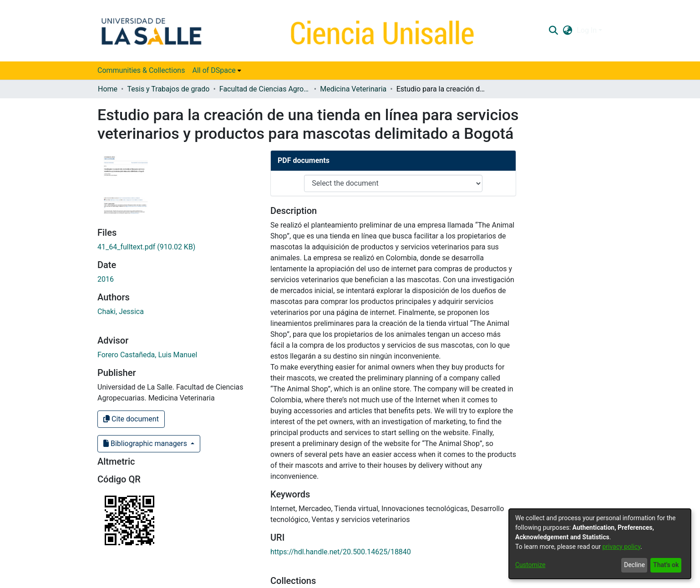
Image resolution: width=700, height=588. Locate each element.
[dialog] (600, 544)
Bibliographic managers (146, 444)
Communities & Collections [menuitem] (141, 70)
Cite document (131, 419)
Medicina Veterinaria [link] (353, 89)
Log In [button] (588, 30)
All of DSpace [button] (214, 70)
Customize (530, 565)
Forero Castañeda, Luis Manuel (147, 355)
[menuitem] (216, 71)
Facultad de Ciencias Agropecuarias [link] (265, 89)
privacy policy (621, 547)
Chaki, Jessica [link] (121, 312)
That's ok (666, 565)
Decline (634, 565)
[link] (146, 247)
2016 (106, 279)
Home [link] (108, 89)
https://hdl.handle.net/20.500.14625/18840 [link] (341, 552)
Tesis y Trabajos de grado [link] (168, 89)
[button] (553, 30)
